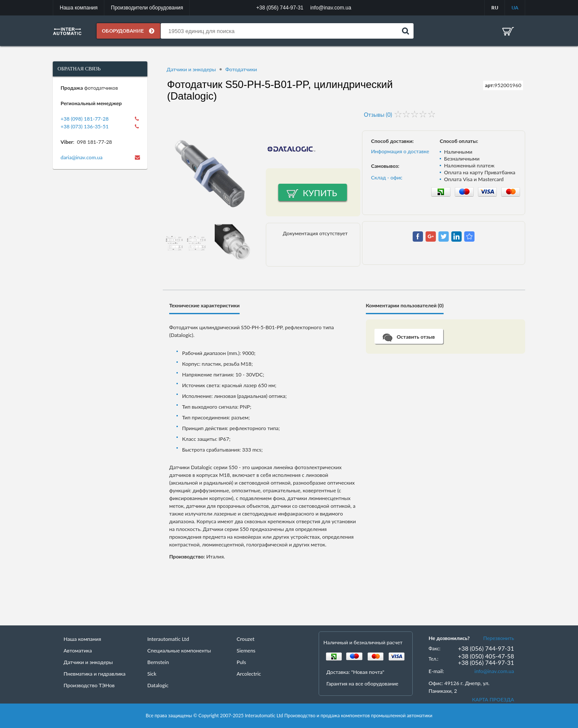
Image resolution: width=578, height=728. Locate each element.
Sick (152, 674)
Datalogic (158, 685)
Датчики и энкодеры (191, 69)
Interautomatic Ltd (168, 639)
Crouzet (246, 639)
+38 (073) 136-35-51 (85, 126)
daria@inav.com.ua (82, 157)
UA (515, 8)
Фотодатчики (241, 69)
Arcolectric (249, 674)
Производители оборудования (147, 8)
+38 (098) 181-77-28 (85, 119)
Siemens (246, 651)
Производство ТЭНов (89, 685)
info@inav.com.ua (494, 671)
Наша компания (79, 8)
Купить (320, 193)
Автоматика (78, 651)
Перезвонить (499, 638)
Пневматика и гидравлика (94, 674)
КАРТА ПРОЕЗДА (493, 699)
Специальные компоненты (179, 651)
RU (495, 8)
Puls (241, 662)
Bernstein (158, 662)
